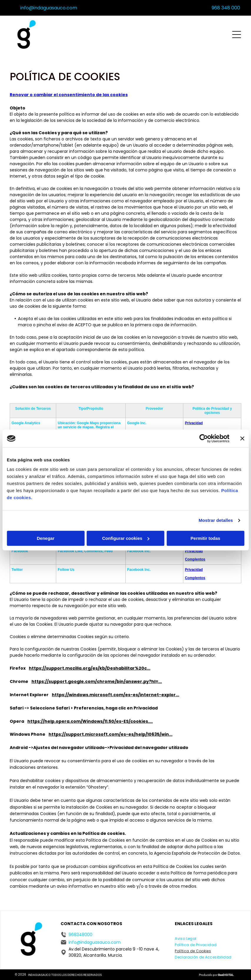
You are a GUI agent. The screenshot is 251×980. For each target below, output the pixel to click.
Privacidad (194, 423)
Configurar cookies (126, 538)
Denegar (46, 538)
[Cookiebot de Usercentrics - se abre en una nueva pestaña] (203, 438)
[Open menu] (237, 35)
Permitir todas (206, 538)
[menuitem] (186, 938)
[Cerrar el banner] (242, 438)
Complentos (195, 559)
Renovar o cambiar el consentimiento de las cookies (69, 95)
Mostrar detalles (216, 520)
